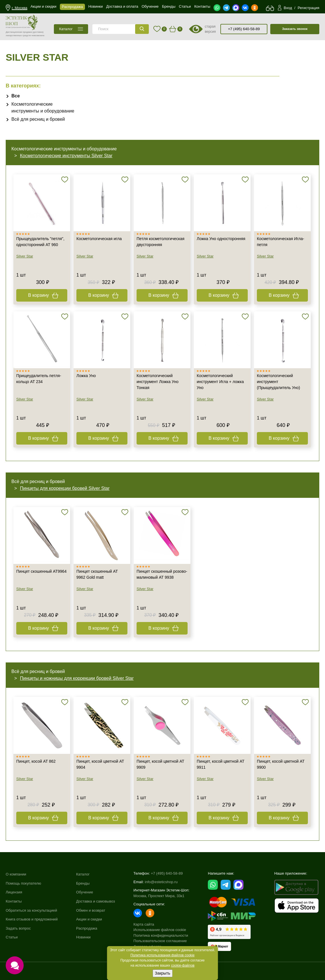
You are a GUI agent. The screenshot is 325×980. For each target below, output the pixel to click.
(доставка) (38, 32)
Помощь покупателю (23, 883)
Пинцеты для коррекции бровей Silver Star (65, 488)
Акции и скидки (89, 919)
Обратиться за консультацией (31, 910)
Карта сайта (144, 924)
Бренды (83, 883)
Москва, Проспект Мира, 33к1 (159, 896)
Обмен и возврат (91, 910)
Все (16, 96)
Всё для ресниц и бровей (38, 119)
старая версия (210, 29)
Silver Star (25, 256)
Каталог (83, 874)
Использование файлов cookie (160, 930)
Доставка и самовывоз (96, 901)
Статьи (12, 937)
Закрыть (162, 973)
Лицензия (14, 892)
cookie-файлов (183, 965)
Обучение (85, 892)
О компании (16, 874)
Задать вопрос (18, 928)
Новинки (83, 937)
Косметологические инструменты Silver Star (66, 156)
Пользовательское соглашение (160, 941)
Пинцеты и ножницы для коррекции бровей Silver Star (77, 678)
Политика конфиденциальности (161, 935)
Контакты (14, 901)
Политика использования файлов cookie (163, 955)
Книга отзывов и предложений (32, 919)
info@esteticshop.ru (161, 882)
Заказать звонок (295, 29)
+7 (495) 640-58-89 (244, 29)
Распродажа (87, 928)
